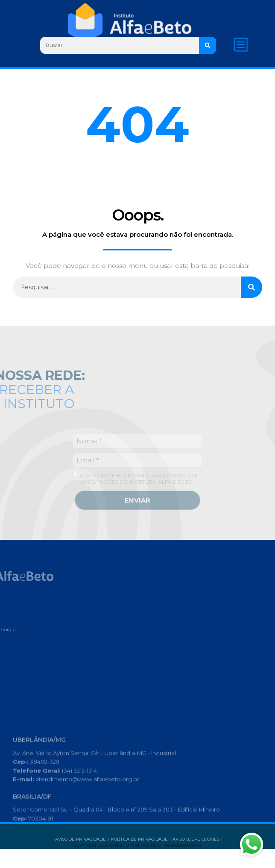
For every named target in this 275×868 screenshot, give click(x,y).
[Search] (209, 45)
